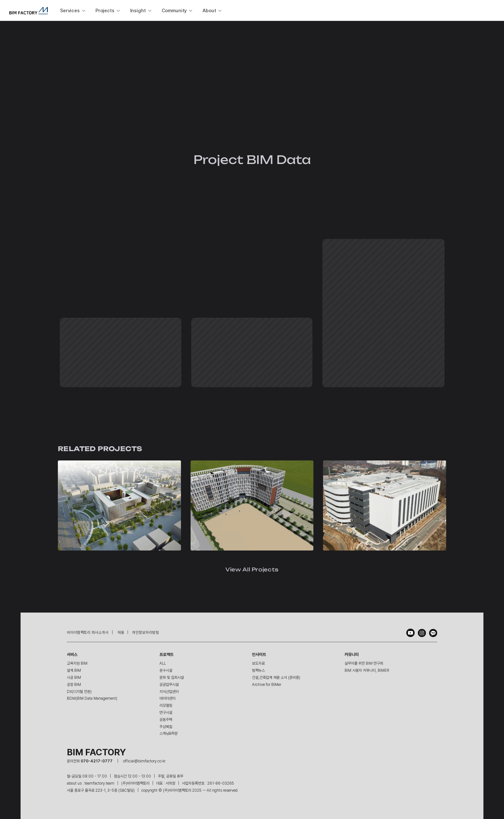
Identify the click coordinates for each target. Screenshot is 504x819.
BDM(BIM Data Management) (92, 698)
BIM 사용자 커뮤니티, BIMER (367, 670)
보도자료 (258, 663)
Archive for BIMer (267, 685)
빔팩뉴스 (258, 670)
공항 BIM (74, 685)
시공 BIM (74, 678)
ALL (163, 663)
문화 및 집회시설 (172, 678)
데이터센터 (167, 698)
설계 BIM (74, 670)
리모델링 (166, 705)
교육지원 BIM (77, 663)
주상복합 (166, 727)
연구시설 (166, 713)
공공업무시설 (169, 685)
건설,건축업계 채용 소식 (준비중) (276, 678)
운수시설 (166, 670)
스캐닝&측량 (168, 733)
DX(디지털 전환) (79, 692)
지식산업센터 (169, 692)
